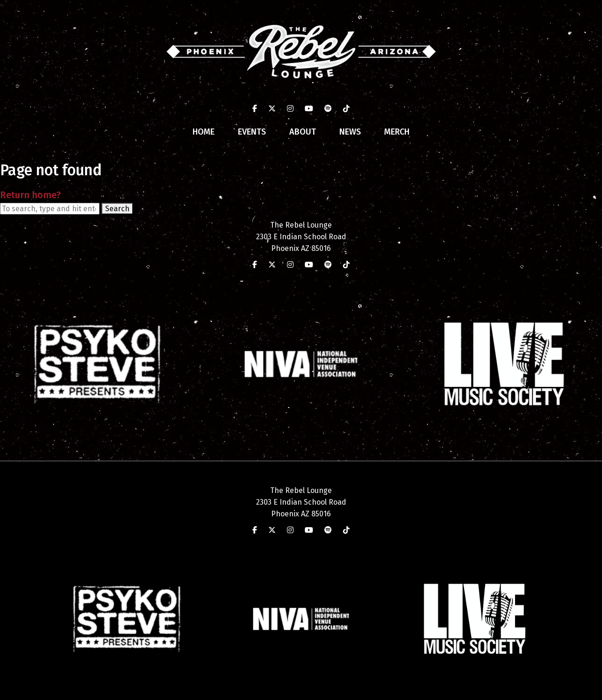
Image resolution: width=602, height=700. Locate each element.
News (350, 132)
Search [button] (117, 209)
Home (204, 132)
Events (252, 132)
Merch (397, 132)
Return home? (30, 195)
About (303, 132)
